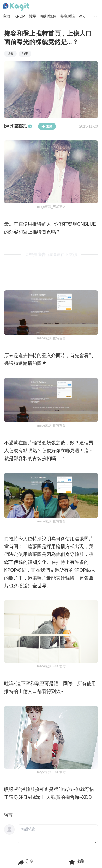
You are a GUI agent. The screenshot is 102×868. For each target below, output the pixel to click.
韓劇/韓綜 (48, 16)
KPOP (20, 16)
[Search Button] (95, 17)
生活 (83, 16)
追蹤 (47, 126)
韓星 (33, 16)
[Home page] (16, 7)
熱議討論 (68, 16)
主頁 (7, 16)
